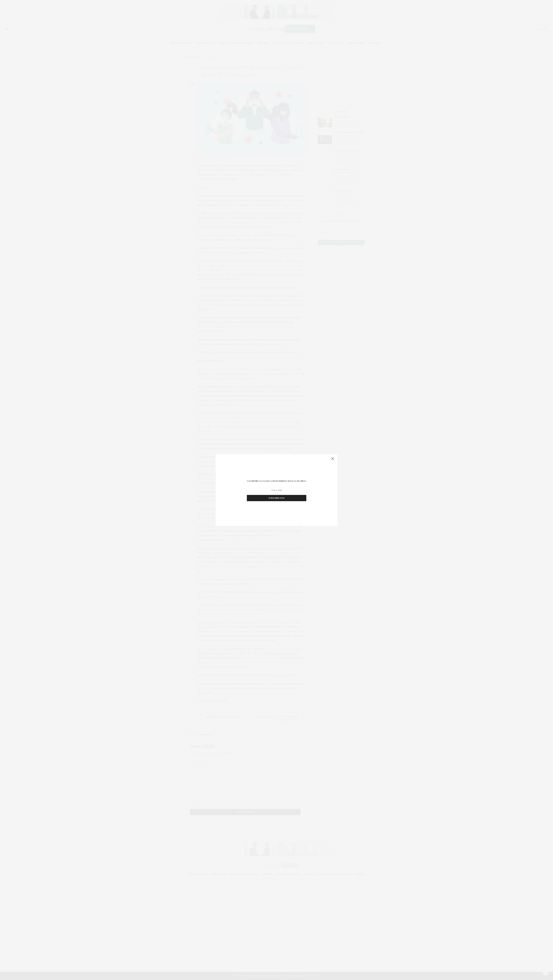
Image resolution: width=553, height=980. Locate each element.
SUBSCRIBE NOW (277, 498)
